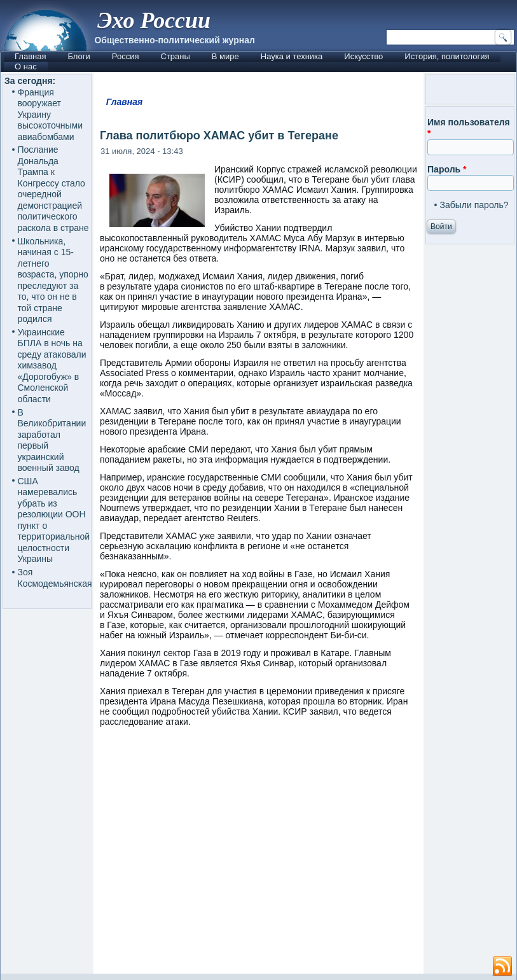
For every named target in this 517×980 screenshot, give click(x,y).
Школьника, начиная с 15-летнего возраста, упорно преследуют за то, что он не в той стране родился (53, 280)
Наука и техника (292, 56)
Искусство (363, 56)
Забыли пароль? (474, 205)
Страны (175, 56)
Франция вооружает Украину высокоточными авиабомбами (50, 115)
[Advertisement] (258, 856)
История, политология (447, 56)
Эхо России (154, 20)
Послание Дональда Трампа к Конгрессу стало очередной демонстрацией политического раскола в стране (53, 189)
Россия (126, 56)
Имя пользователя (469, 128)
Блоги (79, 56)
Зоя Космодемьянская (55, 578)
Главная (30, 56)
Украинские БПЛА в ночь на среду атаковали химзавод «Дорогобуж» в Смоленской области (52, 366)
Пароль (447, 169)
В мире (225, 56)
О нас (26, 66)
